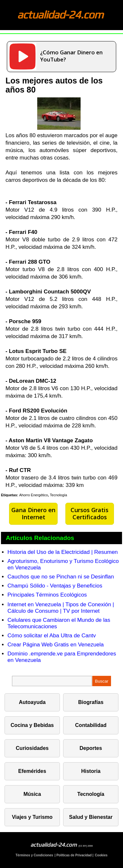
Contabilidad (91, 725)
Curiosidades (32, 748)
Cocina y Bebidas (32, 725)
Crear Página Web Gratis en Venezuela (56, 645)
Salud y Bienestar (91, 817)
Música (32, 794)
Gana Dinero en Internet (33, 513)
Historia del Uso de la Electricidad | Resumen (63, 552)
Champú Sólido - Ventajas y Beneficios (55, 586)
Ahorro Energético (34, 495)
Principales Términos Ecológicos (47, 595)
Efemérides (32, 771)
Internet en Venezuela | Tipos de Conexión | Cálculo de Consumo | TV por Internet (61, 608)
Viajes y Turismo (32, 817)
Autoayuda (32, 702)
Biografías (91, 702)
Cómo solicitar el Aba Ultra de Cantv (52, 636)
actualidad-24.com (60, 14)
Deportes (91, 748)
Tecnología (58, 495)
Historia (91, 771)
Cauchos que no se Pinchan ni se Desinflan (61, 577)
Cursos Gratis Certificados (89, 513)
